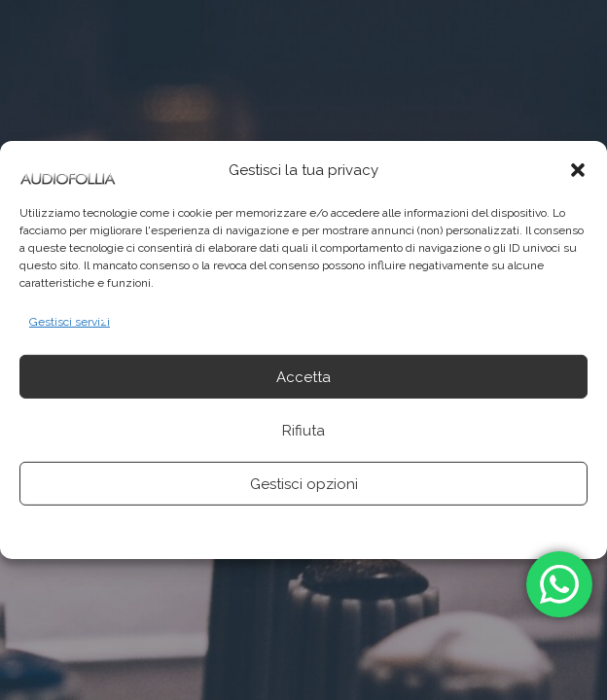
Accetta (303, 377)
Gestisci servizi (70, 322)
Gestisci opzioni (304, 484)
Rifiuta (303, 431)
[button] (578, 170)
